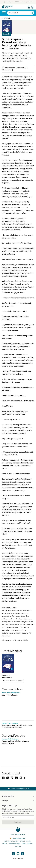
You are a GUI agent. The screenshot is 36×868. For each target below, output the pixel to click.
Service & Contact (27, 844)
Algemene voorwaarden (11, 841)
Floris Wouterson (25, 160)
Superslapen (7, 677)
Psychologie (7, 18)
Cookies (5, 844)
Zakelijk (18, 801)
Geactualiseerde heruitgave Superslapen (15, 742)
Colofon (22, 841)
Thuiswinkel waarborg (17, 838)
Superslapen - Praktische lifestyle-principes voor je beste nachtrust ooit (17, 726)
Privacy (28, 841)
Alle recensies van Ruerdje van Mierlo (15, 640)
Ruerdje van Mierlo (9, 584)
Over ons (18, 846)
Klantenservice (18, 796)
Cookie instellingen (14, 844)
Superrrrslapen (10, 695)
